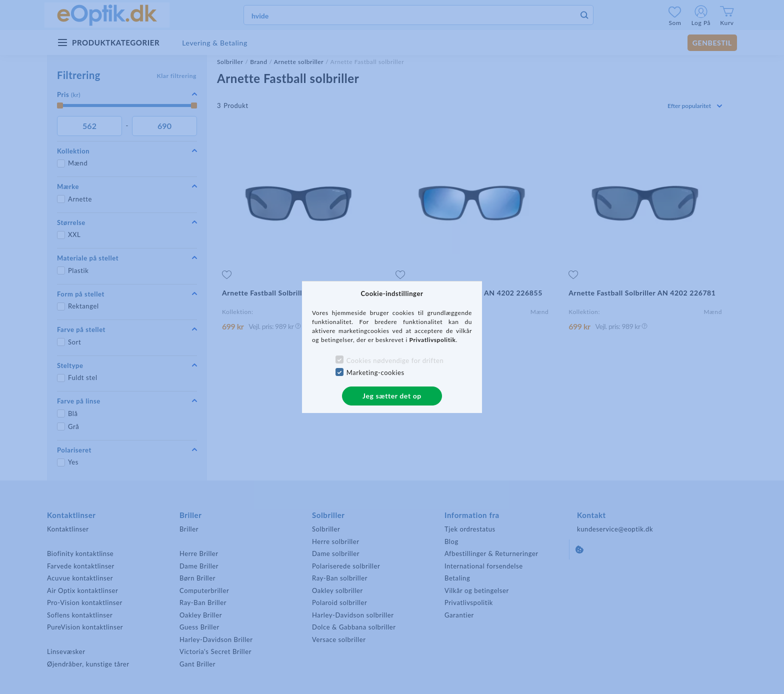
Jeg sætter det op (392, 396)
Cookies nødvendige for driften (395, 360)
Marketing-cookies (375, 372)
